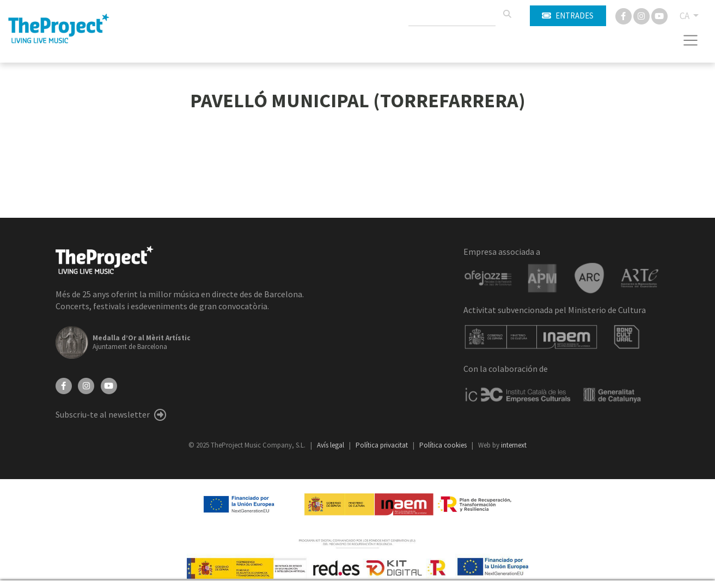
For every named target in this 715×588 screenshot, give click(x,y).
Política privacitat (383, 445)
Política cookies (444, 445)
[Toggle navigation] (691, 40)
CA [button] (685, 16)
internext (514, 445)
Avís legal (331, 445)
